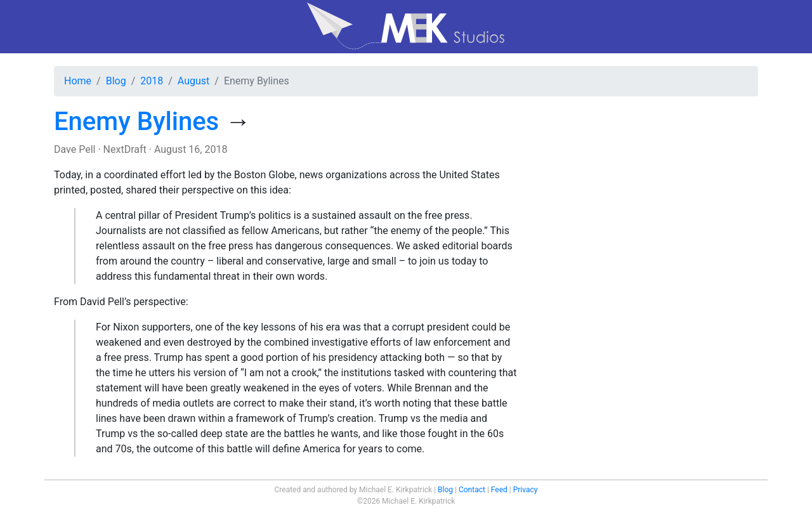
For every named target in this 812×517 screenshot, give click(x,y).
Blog (116, 81)
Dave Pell (75, 149)
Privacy (526, 490)
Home (78, 81)
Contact (472, 490)
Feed (499, 490)
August (193, 81)
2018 (152, 81)
